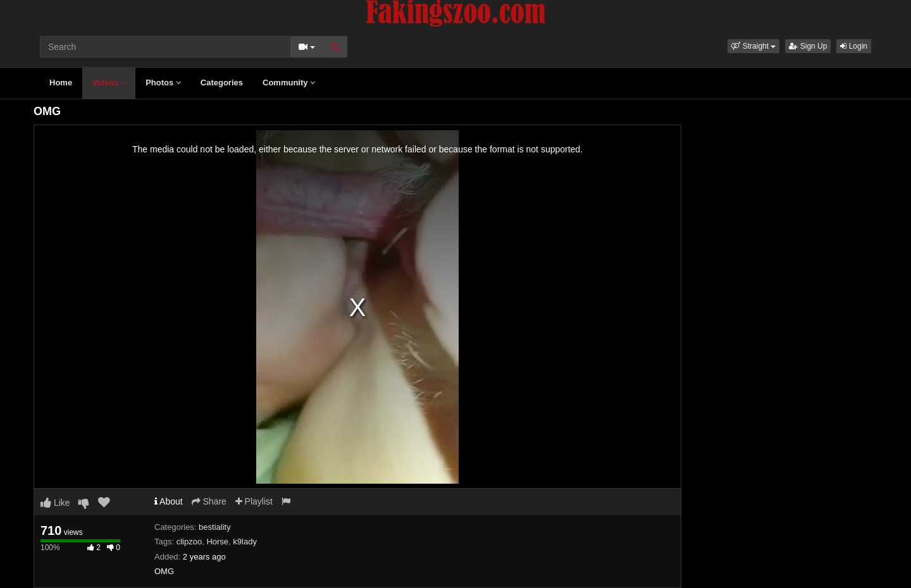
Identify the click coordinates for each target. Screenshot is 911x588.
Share (209, 501)
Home (61, 83)
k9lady (245, 542)
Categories (222, 83)
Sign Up (808, 46)
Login (854, 46)
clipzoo (189, 542)
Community (289, 83)
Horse (217, 542)
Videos (109, 83)
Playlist (254, 501)
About (169, 501)
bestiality (215, 527)
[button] (753, 46)
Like (55, 503)
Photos (163, 83)
